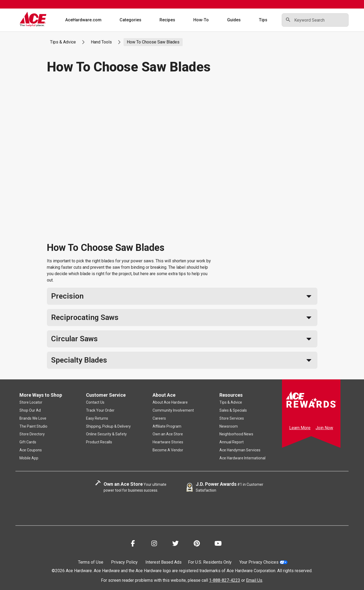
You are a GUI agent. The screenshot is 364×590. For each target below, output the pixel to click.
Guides (234, 20)
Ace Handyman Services (240, 450)
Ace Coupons (31, 450)
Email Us (254, 580)
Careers (159, 418)
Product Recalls (99, 442)
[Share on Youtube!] (218, 544)
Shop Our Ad (30, 410)
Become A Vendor (168, 450)
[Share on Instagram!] (154, 544)
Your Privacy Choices (263, 562)
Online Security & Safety (106, 434)
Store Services (232, 418)
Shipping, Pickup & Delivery (108, 426)
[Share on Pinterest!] (197, 544)
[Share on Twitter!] (175, 544)
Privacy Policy (124, 562)
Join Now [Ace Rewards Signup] (324, 428)
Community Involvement (173, 410)
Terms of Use (91, 562)
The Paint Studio (33, 426)
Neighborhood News (236, 434)
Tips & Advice (63, 42)
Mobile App (29, 458)
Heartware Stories (168, 442)
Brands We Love (33, 418)
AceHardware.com (83, 20)
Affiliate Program (167, 426)
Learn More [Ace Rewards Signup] (300, 428)
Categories (130, 20)
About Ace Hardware (170, 402)
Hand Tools (101, 42)
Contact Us (95, 402)
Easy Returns (97, 418)
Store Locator (31, 402)
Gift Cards (28, 442)
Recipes (167, 20)
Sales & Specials (233, 410)
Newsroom (229, 426)
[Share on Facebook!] (133, 544)
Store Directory (32, 434)
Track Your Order (100, 410)
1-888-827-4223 (225, 580)
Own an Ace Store (168, 434)
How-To (201, 20)
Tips (263, 20)
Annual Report (232, 442)
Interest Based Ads (163, 562)
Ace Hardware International (242, 458)
